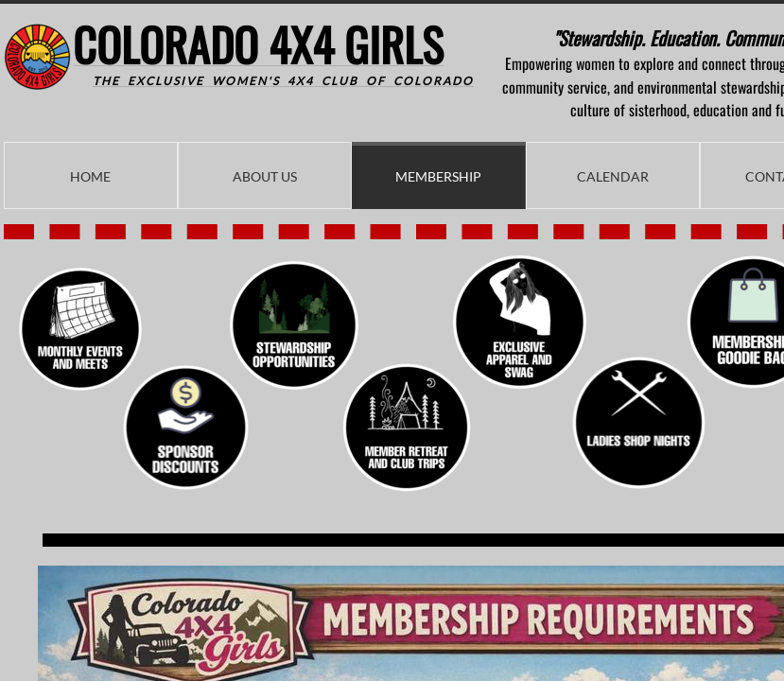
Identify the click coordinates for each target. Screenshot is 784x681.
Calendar (613, 176)
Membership (438, 176)
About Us (265, 176)
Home (90, 176)
